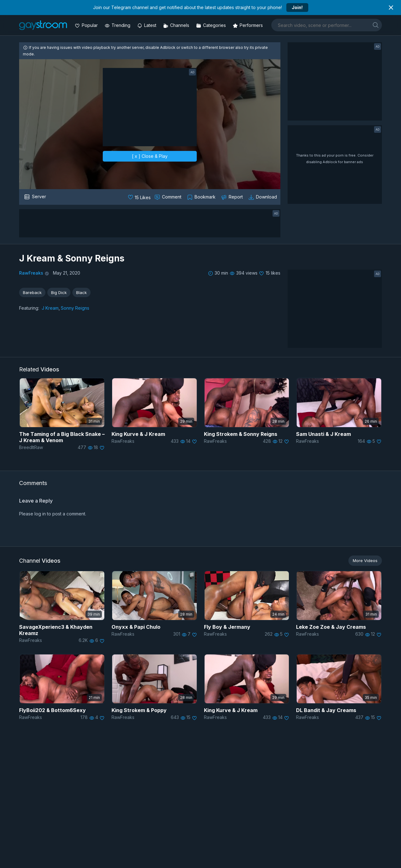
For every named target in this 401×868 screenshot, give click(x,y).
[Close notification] (391, 8)
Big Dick (59, 292)
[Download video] (263, 197)
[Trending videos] (118, 25)
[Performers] (248, 25)
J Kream (50, 308)
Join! (297, 7)
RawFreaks (31, 273)
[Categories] (212, 25)
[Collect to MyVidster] (202, 197)
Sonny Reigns (75, 308)
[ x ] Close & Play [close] (150, 156)
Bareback (32, 292)
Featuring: (29, 308)
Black (81, 292)
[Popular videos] (87, 25)
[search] (376, 25)
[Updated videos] (147, 25)
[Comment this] (169, 197)
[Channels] (177, 25)
